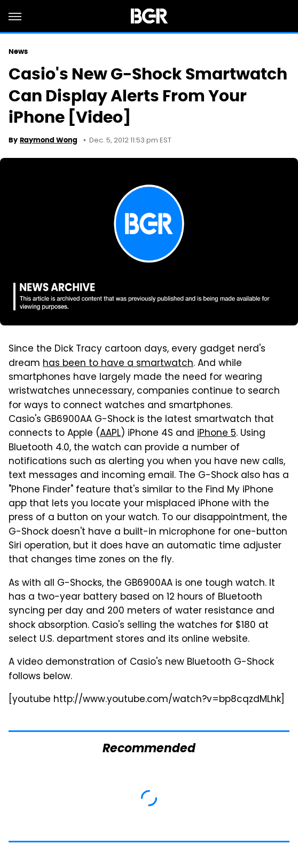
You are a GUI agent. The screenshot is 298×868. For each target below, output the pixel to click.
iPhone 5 (217, 434)
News (18, 51)
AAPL (110, 434)
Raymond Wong (49, 140)
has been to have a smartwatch (118, 364)
